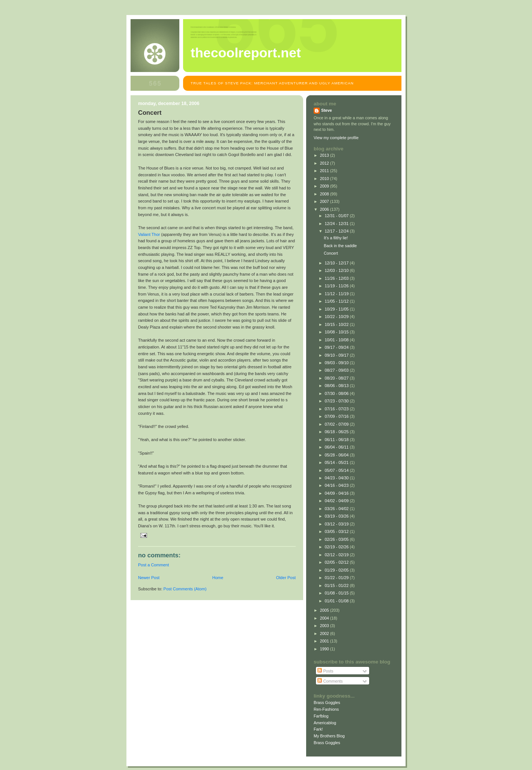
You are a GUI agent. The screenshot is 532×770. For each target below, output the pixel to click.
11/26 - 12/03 (337, 278)
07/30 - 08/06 (337, 393)
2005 (325, 610)
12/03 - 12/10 (337, 270)
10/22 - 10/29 (337, 317)
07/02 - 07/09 (337, 424)
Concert (331, 253)
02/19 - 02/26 (337, 547)
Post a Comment (153, 565)
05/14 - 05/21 (337, 462)
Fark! (318, 729)
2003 (325, 626)
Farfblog (321, 716)
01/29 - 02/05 (337, 570)
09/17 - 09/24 (337, 347)
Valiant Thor (149, 234)
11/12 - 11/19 (337, 294)
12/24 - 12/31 (337, 224)
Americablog (325, 723)
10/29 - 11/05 (337, 309)
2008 (325, 194)
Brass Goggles (327, 702)
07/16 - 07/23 (337, 409)
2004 (325, 618)
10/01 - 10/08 (337, 340)
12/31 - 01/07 (337, 216)
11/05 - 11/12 (337, 301)
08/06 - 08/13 (337, 386)
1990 (325, 649)
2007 (325, 201)
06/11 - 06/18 (337, 440)
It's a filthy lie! (336, 238)
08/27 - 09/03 (337, 370)
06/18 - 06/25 (337, 432)
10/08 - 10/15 (337, 332)
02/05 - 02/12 (337, 562)
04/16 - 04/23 (337, 485)
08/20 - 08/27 (337, 378)
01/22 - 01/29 (337, 578)
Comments (330, 681)
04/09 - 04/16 (337, 493)
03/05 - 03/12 (337, 531)
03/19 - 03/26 (337, 516)
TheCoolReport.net (246, 53)
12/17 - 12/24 (337, 231)
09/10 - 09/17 (337, 355)
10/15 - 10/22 (337, 324)
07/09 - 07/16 (337, 416)
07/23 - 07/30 (337, 401)
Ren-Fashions (326, 709)
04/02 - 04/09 (337, 501)
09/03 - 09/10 (337, 363)
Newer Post (149, 578)
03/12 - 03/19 (337, 524)
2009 (325, 186)
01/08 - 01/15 (337, 593)
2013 (325, 155)
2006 (325, 209)
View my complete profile (336, 138)
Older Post (286, 578)
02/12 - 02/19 (337, 555)
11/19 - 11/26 (337, 286)
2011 (325, 171)
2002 (325, 633)
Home (218, 578)
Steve (327, 110)
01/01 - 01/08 (337, 601)
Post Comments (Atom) (185, 589)
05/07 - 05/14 (337, 470)
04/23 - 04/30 (337, 478)
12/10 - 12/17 (337, 263)
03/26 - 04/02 (337, 509)
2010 (325, 179)
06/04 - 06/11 (337, 447)
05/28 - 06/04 (337, 455)
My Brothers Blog (329, 736)
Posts (325, 671)
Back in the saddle (340, 246)
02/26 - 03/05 (337, 539)
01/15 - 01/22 (337, 585)
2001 (325, 641)
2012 (325, 163)
